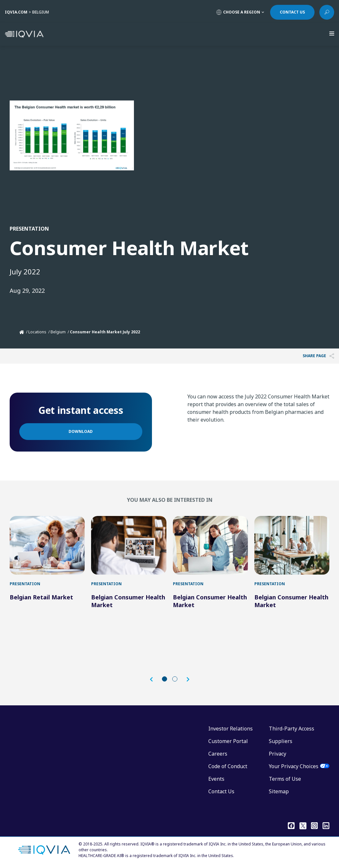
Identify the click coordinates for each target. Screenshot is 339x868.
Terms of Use (285, 779)
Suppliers (281, 741)
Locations (37, 332)
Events (216, 779)
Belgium (58, 332)
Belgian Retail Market (41, 597)
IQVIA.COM (16, 12)
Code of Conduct (228, 766)
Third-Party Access (292, 729)
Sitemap (279, 791)
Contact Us (221, 791)
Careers (218, 754)
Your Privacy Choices (294, 766)
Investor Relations (231, 729)
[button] (155, 679)
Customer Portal (228, 741)
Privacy (278, 754)
